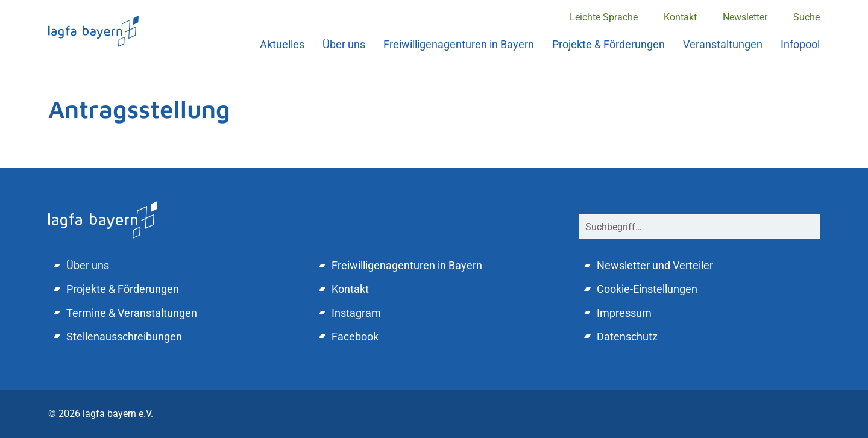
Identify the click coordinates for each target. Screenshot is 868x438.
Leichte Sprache (604, 17)
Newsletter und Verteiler (655, 265)
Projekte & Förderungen (609, 44)
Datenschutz (627, 336)
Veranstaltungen (723, 44)
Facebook (355, 336)
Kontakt (680, 17)
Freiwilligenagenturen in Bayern (459, 44)
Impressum (624, 313)
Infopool (800, 44)
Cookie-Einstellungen (647, 289)
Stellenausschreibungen (124, 336)
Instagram (356, 313)
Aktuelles (282, 44)
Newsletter (745, 17)
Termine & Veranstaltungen (132, 313)
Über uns (344, 44)
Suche (807, 17)
